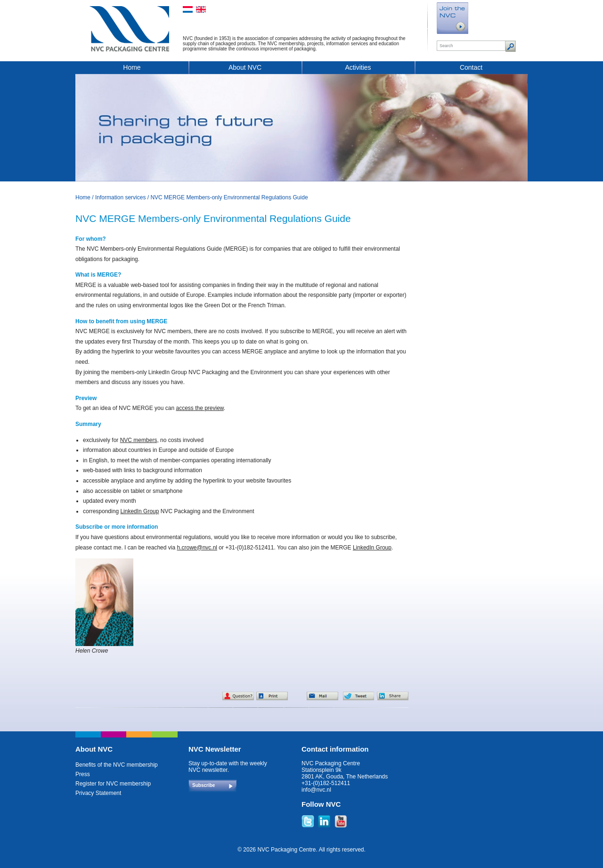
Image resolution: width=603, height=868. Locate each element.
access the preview (200, 408)
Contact (471, 67)
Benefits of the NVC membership (117, 765)
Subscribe (204, 785)
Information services (120, 197)
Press (83, 774)
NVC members (139, 440)
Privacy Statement (98, 793)
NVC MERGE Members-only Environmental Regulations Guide (229, 197)
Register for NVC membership (113, 784)
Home (132, 67)
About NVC (245, 67)
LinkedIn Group (139, 511)
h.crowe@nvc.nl (197, 548)
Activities (358, 67)
